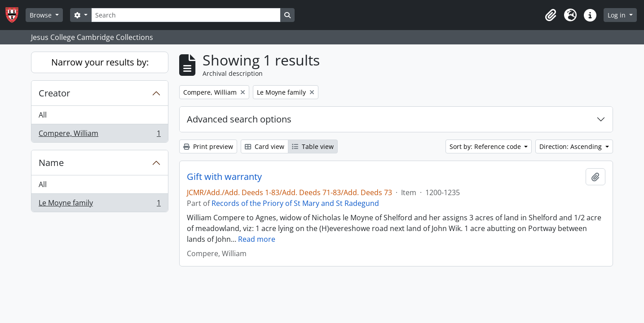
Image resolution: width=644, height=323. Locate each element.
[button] (551, 15)
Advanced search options (239, 119)
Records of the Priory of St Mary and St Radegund (295, 203)
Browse (42, 15)
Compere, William (99, 135)
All (43, 115)
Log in (618, 15)
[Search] (186, 15)
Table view (313, 146)
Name (51, 163)
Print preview (208, 146)
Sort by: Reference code (486, 146)
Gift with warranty (224, 177)
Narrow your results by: (100, 62)
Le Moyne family (99, 205)
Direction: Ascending (571, 146)
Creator (54, 93)
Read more (257, 239)
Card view (265, 146)
